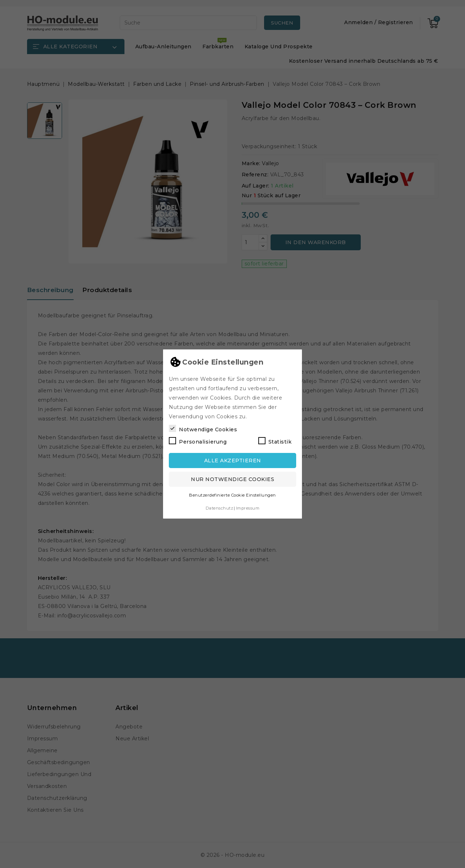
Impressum (248, 508)
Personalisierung (198, 441)
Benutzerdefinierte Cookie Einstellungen (232, 495)
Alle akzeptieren (233, 461)
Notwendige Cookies (203, 429)
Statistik (275, 441)
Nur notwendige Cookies (232, 479)
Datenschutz (220, 508)
